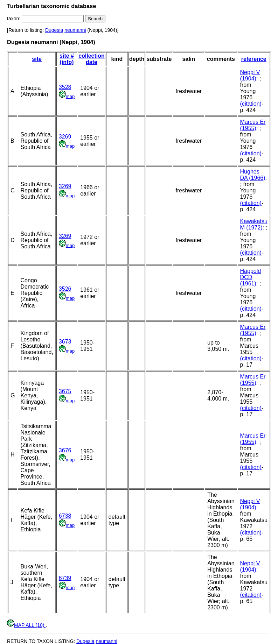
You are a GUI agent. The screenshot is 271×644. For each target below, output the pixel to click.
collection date (92, 59)
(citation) (251, 104)
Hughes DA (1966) (253, 175)
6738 (65, 516)
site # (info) (67, 59)
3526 (65, 289)
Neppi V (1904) (250, 75)
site (37, 59)
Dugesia (54, 30)
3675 (65, 391)
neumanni (75, 30)
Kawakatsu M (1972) (254, 224)
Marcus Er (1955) (253, 125)
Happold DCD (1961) (251, 277)
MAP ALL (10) (26, 625)
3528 (65, 87)
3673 (65, 342)
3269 (65, 137)
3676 (65, 450)
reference (254, 59)
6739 (65, 578)
